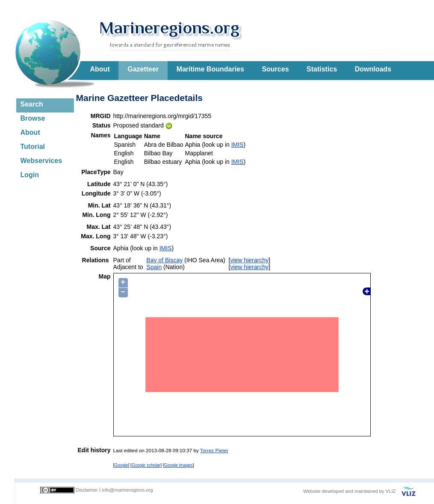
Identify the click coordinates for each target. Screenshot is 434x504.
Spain (154, 267)
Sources (275, 69)
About (100, 69)
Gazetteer (143, 69)
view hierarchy (249, 260)
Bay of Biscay (164, 260)
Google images (179, 465)
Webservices (41, 161)
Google (121, 465)
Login (30, 175)
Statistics (322, 69)
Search (32, 104)
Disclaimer (87, 490)
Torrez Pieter (214, 450)
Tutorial (33, 147)
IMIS (238, 145)
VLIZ (391, 491)
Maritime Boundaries (210, 69)
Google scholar (146, 465)
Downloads (373, 69)
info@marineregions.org (127, 490)
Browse (33, 118)
